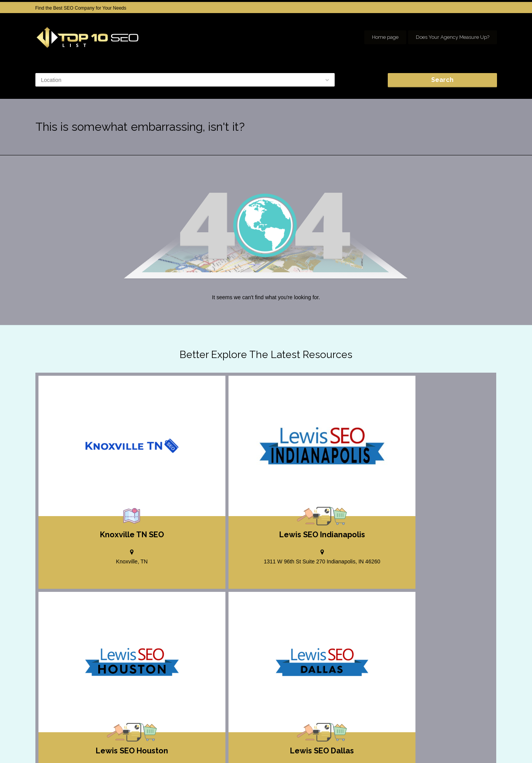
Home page (385, 37)
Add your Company (382, 744)
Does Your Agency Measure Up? (453, 37)
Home (345, 744)
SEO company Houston (436, 744)
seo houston (484, 744)
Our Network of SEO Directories (464, 751)
